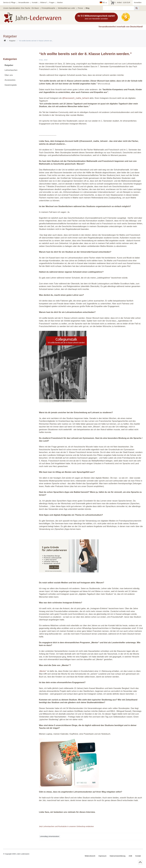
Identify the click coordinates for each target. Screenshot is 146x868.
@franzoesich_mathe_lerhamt (76, 98)
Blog (87, 8)
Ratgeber (12, 41)
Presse (80, 8)
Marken (60, 3)
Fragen (52, 3)
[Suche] (137, 8)
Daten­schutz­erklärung (118, 856)
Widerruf (43, 3)
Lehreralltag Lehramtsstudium (50, 836)
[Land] (103, 3)
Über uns (9, 75)
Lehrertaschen (11, 70)
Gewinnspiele (11, 85)
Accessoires (10, 80)
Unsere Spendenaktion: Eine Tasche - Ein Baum (21, 8)
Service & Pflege (9, 3)
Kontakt (35, 3)
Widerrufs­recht (90, 856)
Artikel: (120, 3)
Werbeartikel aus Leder (66, 8)
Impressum (102, 856)
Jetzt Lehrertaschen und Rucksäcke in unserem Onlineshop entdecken (66, 826)
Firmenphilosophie (48, 8)
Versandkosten (24, 3)
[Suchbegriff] (118, 8)
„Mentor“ (43, 671)
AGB (130, 856)
